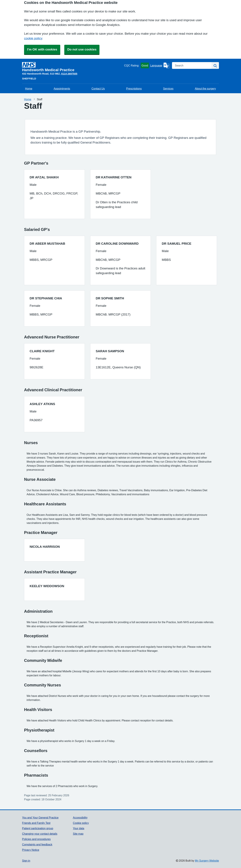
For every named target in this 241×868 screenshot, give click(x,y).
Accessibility (80, 818)
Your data (79, 828)
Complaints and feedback (37, 844)
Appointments (62, 89)
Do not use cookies (82, 49)
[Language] (160, 65)
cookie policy (33, 38)
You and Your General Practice (40, 818)
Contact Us (98, 89)
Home (29, 89)
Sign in (26, 861)
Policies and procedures (36, 839)
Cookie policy (81, 823)
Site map (78, 834)
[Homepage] (72, 67)
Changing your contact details (40, 834)
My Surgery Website (207, 861)
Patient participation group (38, 828)
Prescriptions (134, 89)
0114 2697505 (69, 74)
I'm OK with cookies (42, 49)
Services (168, 89)
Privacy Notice (31, 850)
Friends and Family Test (36, 823)
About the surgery (205, 89)
